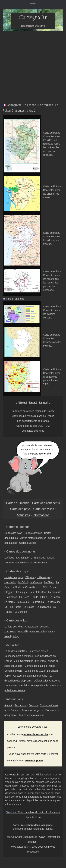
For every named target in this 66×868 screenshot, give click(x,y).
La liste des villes (14, 627)
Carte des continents (46, 503)
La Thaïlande (44, 607)
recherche (45, 454)
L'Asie (51, 558)
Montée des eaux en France (40, 666)
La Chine (49, 582)
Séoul (8, 636)
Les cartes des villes (33, 431)
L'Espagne (22, 592)
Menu (33, 4)
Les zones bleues (38, 651)
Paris (51, 632)
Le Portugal (38, 602)
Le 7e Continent (38, 563)
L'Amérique (22, 558)
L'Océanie (22, 563)
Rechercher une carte (33, 26)
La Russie (16, 607)
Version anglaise (15, 299)
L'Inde (35, 597)
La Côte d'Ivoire (48, 587)
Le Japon (55, 597)
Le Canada (36, 582)
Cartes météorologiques (33, 538)
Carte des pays (20, 509)
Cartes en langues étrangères (27, 710)
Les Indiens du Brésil (16, 686)
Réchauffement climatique (19, 656)
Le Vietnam (21, 612)
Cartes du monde (18, 503)
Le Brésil (23, 582)
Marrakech (10, 632)
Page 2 (33, 402)
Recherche (21, 705)
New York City (38, 632)
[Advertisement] (33, 66)
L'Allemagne (43, 577)
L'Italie (44, 597)
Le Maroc (10, 602)
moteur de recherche (36, 734)
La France (30, 105)
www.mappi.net (34, 760)
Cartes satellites (33, 533)
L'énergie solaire (13, 671)
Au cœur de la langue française (30, 676)
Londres (44, 627)
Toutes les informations (31, 715)
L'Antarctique (38, 558)
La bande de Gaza (35, 671)
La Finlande (54, 592)
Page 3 (43, 402)
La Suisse (29, 607)
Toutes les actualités (15, 651)
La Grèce (24, 597)
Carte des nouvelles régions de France (33, 416)
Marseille (23, 632)
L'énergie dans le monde (43, 686)
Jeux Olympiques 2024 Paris (30, 661)
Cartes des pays (13, 533)
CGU (42, 837)
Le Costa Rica (30, 587)
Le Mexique (23, 602)
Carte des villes (44, 509)
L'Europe (9, 563)
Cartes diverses (28, 543)
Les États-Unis (38, 592)
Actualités (23, 515)
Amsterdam (32, 627)
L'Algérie (30, 577)
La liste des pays (14, 577)
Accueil (8, 705)
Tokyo (16, 636)
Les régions (46, 105)
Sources (33, 705)
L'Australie (10, 582)
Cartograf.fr (14, 105)
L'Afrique (9, 558)
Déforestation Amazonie (47, 681)
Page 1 (23, 402)
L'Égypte (9, 592)
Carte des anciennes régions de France (33, 411)
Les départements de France (33, 421)
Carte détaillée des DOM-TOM (33, 426)
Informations (41, 515)
